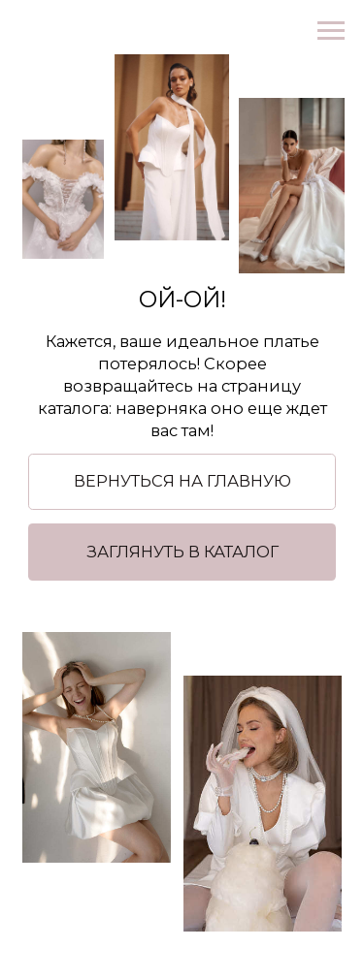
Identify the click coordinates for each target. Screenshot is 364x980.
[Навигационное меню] (331, 31)
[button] (182, 552)
